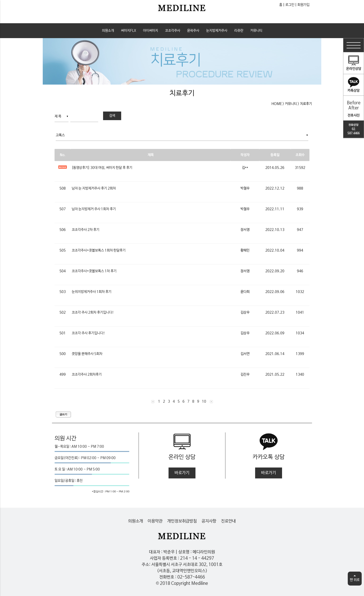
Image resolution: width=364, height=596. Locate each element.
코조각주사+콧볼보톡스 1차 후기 (94, 271)
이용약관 (155, 521)
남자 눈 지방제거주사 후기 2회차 (94, 188)
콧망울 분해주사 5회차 (87, 354)
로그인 (290, 5)
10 (204, 402)
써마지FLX (128, 31)
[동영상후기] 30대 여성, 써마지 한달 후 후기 (102, 168)
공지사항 (209, 521)
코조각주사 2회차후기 (87, 375)
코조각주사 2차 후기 (86, 230)
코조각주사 (173, 31)
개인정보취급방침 (182, 521)
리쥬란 (239, 31)
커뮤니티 (256, 31)
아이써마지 (151, 31)
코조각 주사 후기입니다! (88, 333)
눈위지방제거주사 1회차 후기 (92, 292)
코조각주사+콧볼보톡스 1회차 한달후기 (99, 250)
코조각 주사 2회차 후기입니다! (93, 313)
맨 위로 (355, 579)
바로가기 (182, 473)
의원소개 (108, 31)
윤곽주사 (193, 31)
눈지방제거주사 (217, 31)
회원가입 (303, 5)
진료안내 (228, 521)
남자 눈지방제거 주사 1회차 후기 (94, 209)
